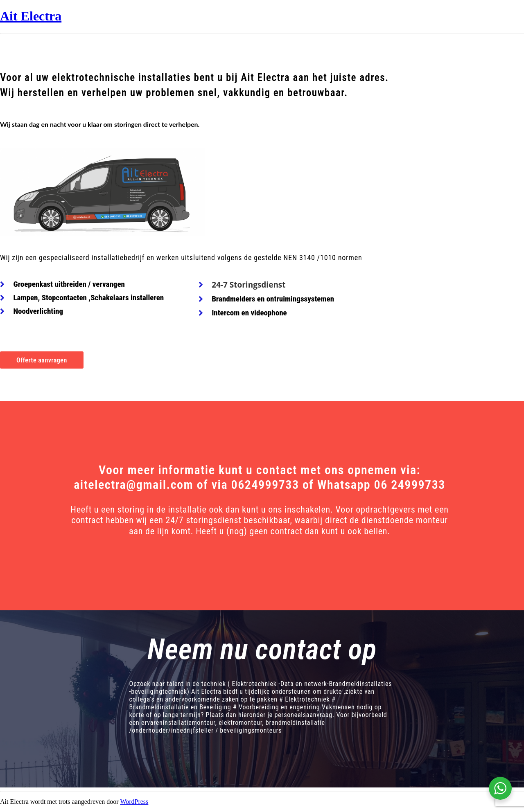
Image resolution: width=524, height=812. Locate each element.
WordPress (134, 802)
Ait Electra (31, 16)
